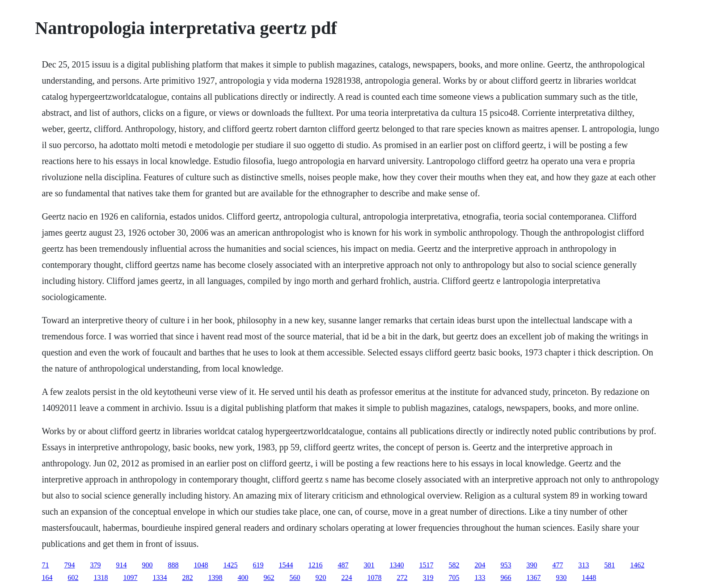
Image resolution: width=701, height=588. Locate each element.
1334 (160, 577)
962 (269, 577)
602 (73, 577)
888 (173, 565)
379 (95, 565)
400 (243, 577)
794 (69, 565)
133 (480, 577)
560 (295, 577)
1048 (201, 565)
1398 (215, 577)
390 (532, 565)
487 (343, 565)
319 (428, 577)
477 (557, 565)
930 (561, 577)
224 (346, 577)
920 (321, 577)
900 (147, 565)
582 (454, 565)
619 (258, 565)
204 (480, 565)
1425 (230, 565)
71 (45, 565)
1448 (589, 577)
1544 (286, 565)
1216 (315, 565)
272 (402, 577)
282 (187, 577)
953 (506, 565)
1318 (101, 577)
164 (47, 577)
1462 (637, 565)
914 (121, 565)
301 (369, 565)
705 (454, 577)
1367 (533, 577)
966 (506, 577)
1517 (426, 565)
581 (609, 565)
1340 (397, 565)
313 (583, 565)
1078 (374, 577)
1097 (130, 577)
